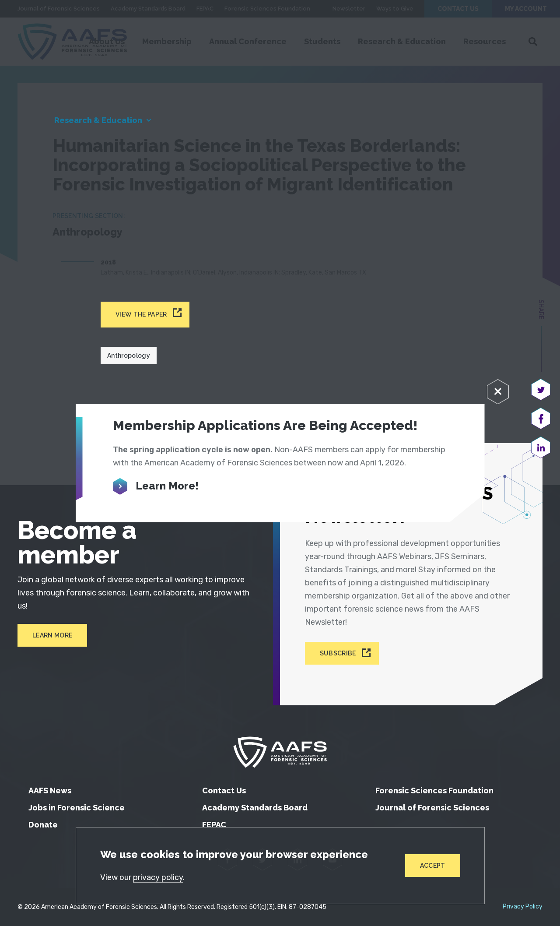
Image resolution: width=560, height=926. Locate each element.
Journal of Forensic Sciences (432, 808)
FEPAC (214, 825)
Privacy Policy (523, 907)
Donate (43, 825)
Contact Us (224, 790)
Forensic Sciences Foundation (434, 790)
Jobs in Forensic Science (77, 808)
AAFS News (50, 790)
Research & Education (98, 120)
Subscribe (338, 653)
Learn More (52, 635)
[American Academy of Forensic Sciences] (280, 752)
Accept (433, 866)
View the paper (141, 314)
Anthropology (129, 356)
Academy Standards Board (255, 808)
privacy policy (158, 877)
